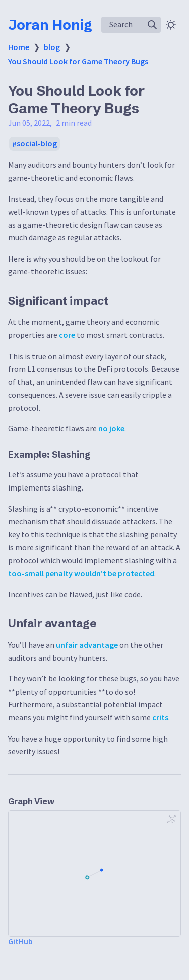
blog (52, 47)
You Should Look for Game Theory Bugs (78, 61)
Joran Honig (50, 25)
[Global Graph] (172, 819)
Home (19, 47)
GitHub (20, 941)
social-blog (37, 144)
